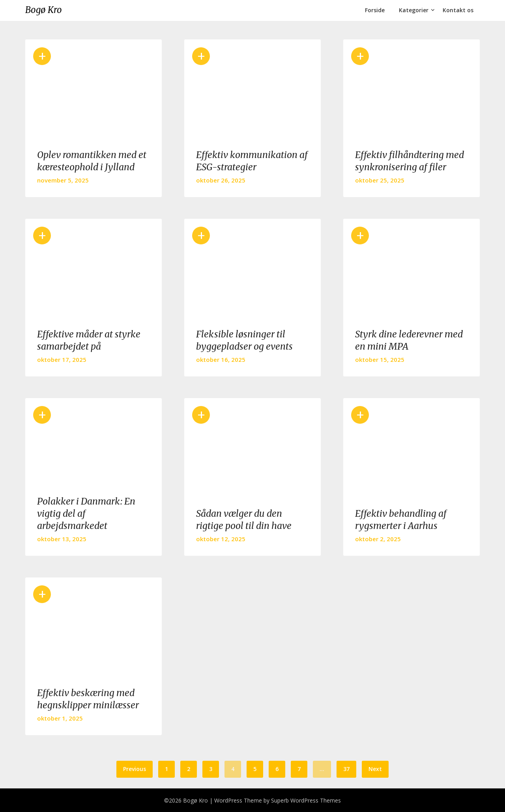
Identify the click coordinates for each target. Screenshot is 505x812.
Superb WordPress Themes (306, 800)
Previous (135, 769)
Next (375, 769)
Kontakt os (458, 10)
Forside (375, 10)
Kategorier (414, 10)
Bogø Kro (44, 10)
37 (346, 769)
